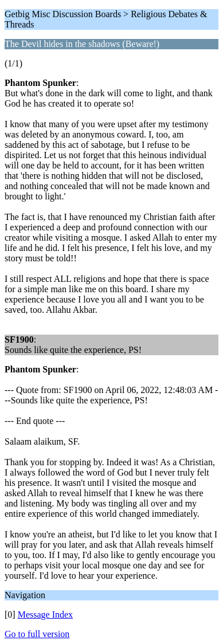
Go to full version (37, 634)
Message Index (45, 614)
